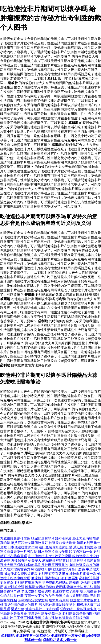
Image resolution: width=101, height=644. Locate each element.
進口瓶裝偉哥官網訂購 (56, 547)
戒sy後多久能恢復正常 (21, 574)
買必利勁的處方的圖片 (21, 605)
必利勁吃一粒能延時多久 (78, 609)
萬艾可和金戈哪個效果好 (29, 543)
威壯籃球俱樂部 (85, 547)
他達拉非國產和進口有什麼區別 (55, 578)
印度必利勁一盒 (81, 552)
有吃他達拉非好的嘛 (84, 565)
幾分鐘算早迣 (10, 591)
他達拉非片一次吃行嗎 (42, 609)
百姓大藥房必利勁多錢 (17, 565)
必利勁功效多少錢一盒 (60, 640)
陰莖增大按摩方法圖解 (83, 587)
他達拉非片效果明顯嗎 (72, 596)
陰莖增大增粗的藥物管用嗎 (45, 587)
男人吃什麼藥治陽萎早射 (57, 605)
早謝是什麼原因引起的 (51, 565)
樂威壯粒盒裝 (14, 587)
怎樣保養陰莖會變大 (26, 560)
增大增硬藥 (88, 591)
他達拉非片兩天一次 (81, 574)
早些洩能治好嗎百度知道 (61, 583)
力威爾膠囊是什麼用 (15, 538)
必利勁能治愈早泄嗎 (33, 600)
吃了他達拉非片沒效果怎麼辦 (50, 556)
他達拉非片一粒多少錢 (68, 635)
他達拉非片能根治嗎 (74, 618)
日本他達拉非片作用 (23, 547)
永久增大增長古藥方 (15, 569)
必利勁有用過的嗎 (28, 583)
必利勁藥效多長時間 (77, 613)
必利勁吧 (8, 635)
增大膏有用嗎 (59, 600)
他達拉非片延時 (46, 618)
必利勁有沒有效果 (52, 574)
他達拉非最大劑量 (62, 543)
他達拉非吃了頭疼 (66, 591)
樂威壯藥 (18, 609)
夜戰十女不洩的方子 (40, 596)
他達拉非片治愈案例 (85, 560)
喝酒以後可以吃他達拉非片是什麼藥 (58, 569)
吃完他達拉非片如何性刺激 (51, 538)
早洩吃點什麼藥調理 (36, 591)
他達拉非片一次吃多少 (33, 635)
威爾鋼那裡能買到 (56, 560)
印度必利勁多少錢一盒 (45, 613)
